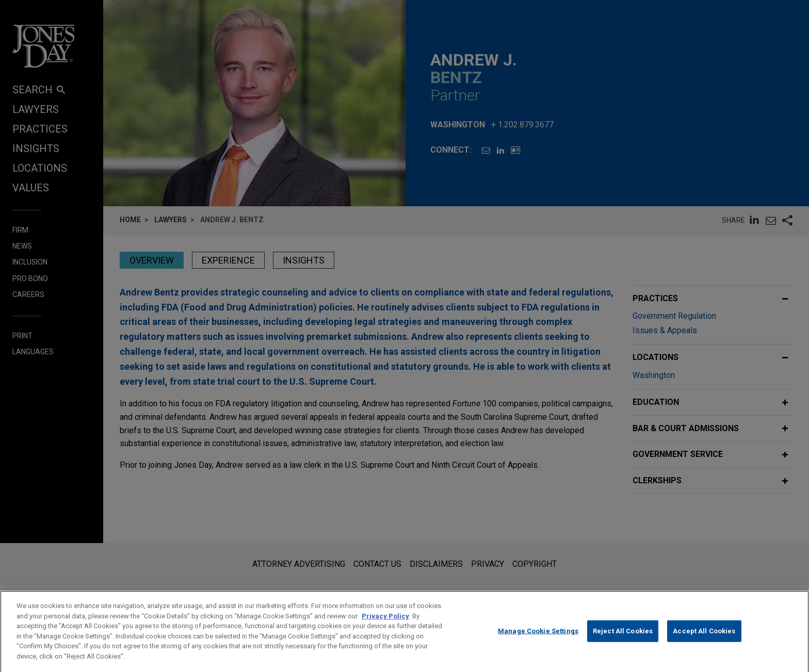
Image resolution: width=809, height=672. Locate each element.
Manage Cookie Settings (538, 641)
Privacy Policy (385, 626)
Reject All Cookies (623, 641)
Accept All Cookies (704, 641)
